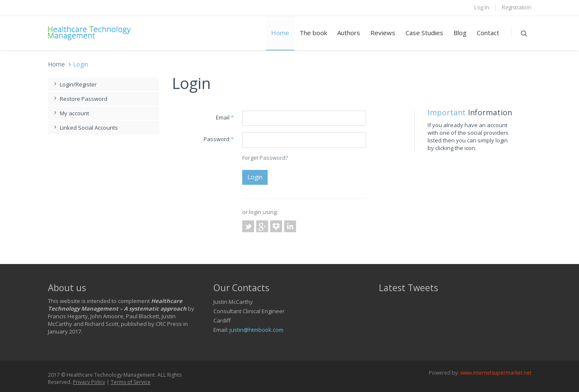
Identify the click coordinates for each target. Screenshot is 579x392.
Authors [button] (349, 33)
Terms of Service (131, 382)
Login (255, 177)
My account (71, 113)
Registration (517, 7)
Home (280, 33)
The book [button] (313, 33)
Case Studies (424, 33)
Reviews (383, 33)
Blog (460, 33)
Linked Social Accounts (85, 128)
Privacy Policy (89, 382)
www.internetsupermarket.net (496, 373)
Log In (482, 7)
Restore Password (80, 99)
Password (219, 139)
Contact (488, 33)
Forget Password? (265, 158)
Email (225, 117)
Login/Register (74, 84)
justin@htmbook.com (256, 330)
